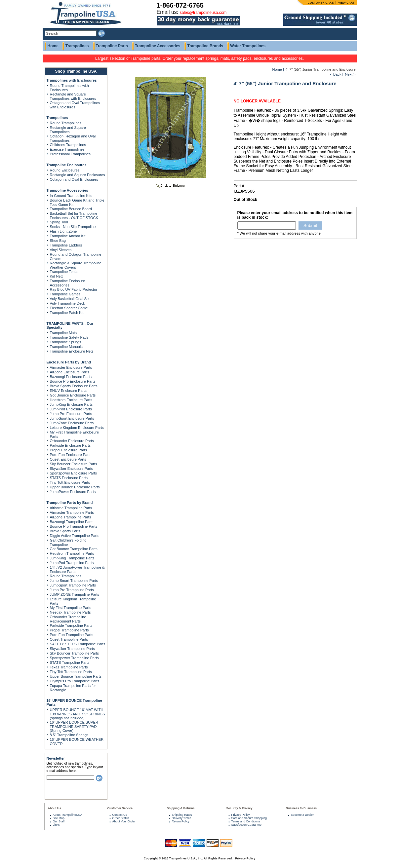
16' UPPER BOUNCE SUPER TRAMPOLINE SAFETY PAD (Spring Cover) (74, 726)
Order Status (121, 818)
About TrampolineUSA (68, 815)
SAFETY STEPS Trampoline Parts (78, 644)
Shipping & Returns (181, 808)
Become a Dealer (302, 815)
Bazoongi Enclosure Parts (71, 377)
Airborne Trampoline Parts (71, 508)
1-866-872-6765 (180, 5)
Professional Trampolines (70, 154)
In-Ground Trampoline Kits (71, 196)
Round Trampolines (66, 123)
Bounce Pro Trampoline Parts (74, 526)
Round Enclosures (65, 170)
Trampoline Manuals (66, 347)
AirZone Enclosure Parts (70, 372)
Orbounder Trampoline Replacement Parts (68, 619)
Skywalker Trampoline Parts (72, 649)
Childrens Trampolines (68, 145)
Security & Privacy (239, 808)
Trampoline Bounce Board (71, 209)
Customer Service (120, 808)
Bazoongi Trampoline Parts (72, 522)
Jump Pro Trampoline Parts (72, 590)
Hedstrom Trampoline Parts (72, 553)
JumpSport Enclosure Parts (72, 418)
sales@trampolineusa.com (203, 13)
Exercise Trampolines (67, 149)
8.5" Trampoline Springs (69, 735)
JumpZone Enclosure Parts (72, 423)
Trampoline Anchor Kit (68, 236)
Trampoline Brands (205, 46)
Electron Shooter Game (69, 308)
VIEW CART (346, 3)
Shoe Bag (58, 241)
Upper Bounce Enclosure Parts (75, 487)
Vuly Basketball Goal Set (70, 299)
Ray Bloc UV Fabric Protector (74, 289)
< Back (336, 74)
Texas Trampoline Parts (69, 667)
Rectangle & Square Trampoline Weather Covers (76, 265)
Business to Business (301, 808)
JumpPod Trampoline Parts (72, 563)
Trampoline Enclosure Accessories (68, 283)
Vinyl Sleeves (61, 250)
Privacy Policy (241, 815)
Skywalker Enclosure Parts (72, 469)
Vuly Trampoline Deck (68, 303)
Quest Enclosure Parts (68, 459)
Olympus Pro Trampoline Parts (75, 681)
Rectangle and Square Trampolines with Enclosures (73, 96)
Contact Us (120, 815)
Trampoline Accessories (158, 46)
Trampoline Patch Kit (67, 313)
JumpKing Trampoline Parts (72, 558)
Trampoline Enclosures (67, 165)
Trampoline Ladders (66, 245)
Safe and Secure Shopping (249, 818)
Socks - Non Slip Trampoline (73, 227)
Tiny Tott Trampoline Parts (71, 672)
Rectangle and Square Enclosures (78, 175)
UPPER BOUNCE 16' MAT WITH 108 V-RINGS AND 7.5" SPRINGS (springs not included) (78, 714)
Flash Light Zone (63, 231)
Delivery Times (182, 818)
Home (53, 46)
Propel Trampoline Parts (69, 630)
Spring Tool (59, 222)
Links (56, 825)
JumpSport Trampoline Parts (73, 585)
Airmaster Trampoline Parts (72, 512)
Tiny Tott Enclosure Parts (70, 482)
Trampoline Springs (66, 342)
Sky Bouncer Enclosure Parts (74, 464)
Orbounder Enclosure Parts (72, 441)
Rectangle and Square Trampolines (68, 130)
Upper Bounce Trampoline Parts (76, 676)
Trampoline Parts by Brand (70, 503)
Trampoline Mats (63, 333)
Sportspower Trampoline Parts (74, 658)
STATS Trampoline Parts (70, 662)
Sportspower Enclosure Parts (73, 473)
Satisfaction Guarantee (247, 825)
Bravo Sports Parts (65, 531)
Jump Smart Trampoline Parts (74, 581)
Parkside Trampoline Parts (71, 625)
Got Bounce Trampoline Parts (74, 549)
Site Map (59, 818)
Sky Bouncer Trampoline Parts (75, 653)
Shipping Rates (182, 815)
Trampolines (77, 46)
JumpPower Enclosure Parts (73, 492)
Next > (350, 74)
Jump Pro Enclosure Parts (71, 414)
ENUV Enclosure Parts (68, 391)
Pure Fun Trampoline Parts (72, 635)
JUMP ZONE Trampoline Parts (75, 594)
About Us (55, 808)
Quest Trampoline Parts (69, 639)
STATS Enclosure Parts (69, 478)
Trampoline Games (65, 294)
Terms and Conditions (246, 821)
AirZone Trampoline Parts (71, 517)
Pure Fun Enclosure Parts (71, 455)
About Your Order (124, 821)
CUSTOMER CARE (320, 3)
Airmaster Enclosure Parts (71, 367)
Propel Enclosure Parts (69, 450)
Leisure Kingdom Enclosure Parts (77, 428)
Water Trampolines (248, 46)
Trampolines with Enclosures (72, 80)
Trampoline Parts (112, 46)
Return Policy (181, 821)
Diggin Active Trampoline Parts (75, 536)
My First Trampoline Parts (71, 608)
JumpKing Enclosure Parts (71, 404)
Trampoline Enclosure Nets (72, 351)
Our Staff (59, 821)
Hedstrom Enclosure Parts (71, 400)
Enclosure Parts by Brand (69, 362)
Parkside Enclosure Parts (70, 445)
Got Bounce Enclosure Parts (73, 395)
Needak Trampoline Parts (70, 612)
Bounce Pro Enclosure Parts (73, 381)
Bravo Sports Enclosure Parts (74, 386)
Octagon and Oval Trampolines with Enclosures (75, 105)
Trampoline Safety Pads (69, 337)
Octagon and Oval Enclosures (74, 179)
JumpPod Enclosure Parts (71, 409)
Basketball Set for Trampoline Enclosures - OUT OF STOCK (74, 216)
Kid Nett (56, 276)
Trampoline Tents (64, 272)
